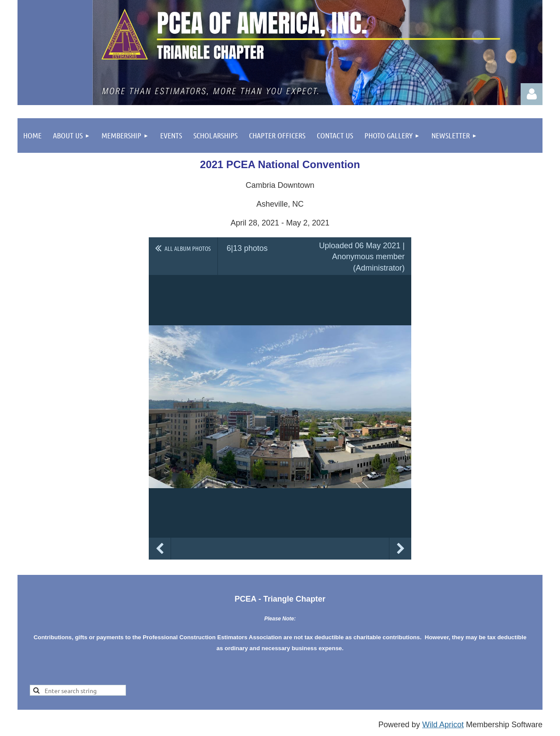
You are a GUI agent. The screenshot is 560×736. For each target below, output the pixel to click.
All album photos (188, 248)
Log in (532, 94)
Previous (160, 549)
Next (400, 549)
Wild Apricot (443, 725)
